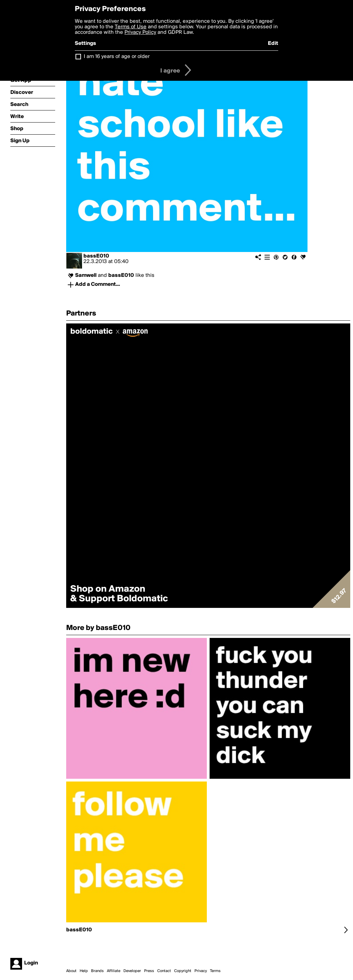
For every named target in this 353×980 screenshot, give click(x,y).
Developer (132, 971)
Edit (273, 43)
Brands (97, 971)
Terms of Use (131, 27)
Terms (215, 971)
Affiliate (114, 971)
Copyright (183, 971)
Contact (164, 971)
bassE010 (96, 256)
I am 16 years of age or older (117, 57)
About (71, 971)
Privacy (201, 971)
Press (149, 971)
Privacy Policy (140, 32)
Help (84, 971)
